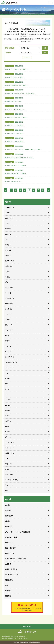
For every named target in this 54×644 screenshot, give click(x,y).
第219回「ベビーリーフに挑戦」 (16, 117)
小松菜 (7, 277)
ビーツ (7, 432)
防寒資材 (8, 591)
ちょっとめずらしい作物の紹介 (16, 559)
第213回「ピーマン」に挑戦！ (15, 165)
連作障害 (8, 596)
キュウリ (8, 255)
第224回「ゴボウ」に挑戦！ (15, 77)
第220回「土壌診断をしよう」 (15, 109)
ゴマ (7, 282)
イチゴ (7, 213)
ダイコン (8, 346)
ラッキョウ (9, 485)
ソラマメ (8, 341)
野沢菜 (7, 410)
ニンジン (8, 400)
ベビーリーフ (10, 448)
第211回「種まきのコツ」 (14, 182)
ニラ (7, 394)
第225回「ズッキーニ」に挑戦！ (16, 69)
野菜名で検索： (10, 48)
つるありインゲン (11, 362)
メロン (7, 469)
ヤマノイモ (9, 474)
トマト (7, 373)
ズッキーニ (9, 325)
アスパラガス (10, 207)
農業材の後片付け (11, 569)
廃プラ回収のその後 (12, 575)
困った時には (27, 608)
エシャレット (10, 218)
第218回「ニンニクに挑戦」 (15, 125)
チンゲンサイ (10, 357)
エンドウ (8, 234)
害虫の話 (8, 511)
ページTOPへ (27, 626)
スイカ (7, 320)
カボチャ (8, 245)
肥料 (7, 585)
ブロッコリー (10, 442)
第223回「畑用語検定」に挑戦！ (16, 85)
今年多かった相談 (11, 537)
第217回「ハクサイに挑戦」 (15, 133)
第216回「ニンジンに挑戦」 (15, 141)
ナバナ (7, 389)
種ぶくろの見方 (10, 548)
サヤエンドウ (10, 298)
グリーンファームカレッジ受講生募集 (18, 532)
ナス (7, 384)
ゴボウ (7, 271)
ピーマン (8, 437)
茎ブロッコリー (10, 261)
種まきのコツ (10, 553)
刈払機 (7, 521)
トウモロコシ (10, 368)
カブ (7, 240)
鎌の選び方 (9, 516)
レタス (7, 491)
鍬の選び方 (9, 527)
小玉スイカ (9, 266)
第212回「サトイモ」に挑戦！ (15, 173)
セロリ (7, 336)
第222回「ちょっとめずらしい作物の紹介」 (20, 93)
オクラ (7, 223)
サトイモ (8, 293)
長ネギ (7, 378)
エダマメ (8, 229)
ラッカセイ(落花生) (12, 480)
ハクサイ (8, 421)
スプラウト (9, 330)
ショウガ (8, 314)
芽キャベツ (9, 464)
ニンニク (8, 405)
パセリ (7, 426)
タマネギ (8, 352)
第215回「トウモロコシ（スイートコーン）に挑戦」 (23, 150)
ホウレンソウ (10, 453)
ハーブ (7, 416)
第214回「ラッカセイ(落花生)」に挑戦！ (19, 157)
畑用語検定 (9, 580)
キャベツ (8, 250)
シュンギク (9, 309)
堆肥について (10, 543)
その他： (8, 53)
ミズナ (7, 458)
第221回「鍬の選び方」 (13, 101)
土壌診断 (8, 564)
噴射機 (7, 505)
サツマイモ (9, 288)
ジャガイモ (9, 304)
